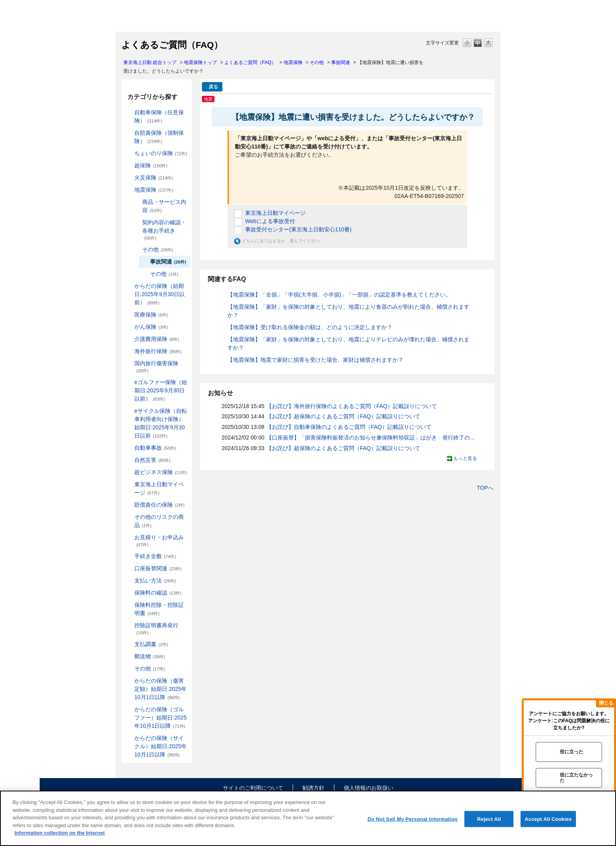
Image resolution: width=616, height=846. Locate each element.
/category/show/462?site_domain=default (129, 681)
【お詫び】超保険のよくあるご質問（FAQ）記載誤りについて (343, 416)
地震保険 (293, 62)
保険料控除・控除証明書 (159, 609)
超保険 (151, 165)
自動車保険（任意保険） (159, 116)
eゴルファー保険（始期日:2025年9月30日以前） (161, 390)
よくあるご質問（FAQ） (250, 62)
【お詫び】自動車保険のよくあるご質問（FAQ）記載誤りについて (349, 427)
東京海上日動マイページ (159, 488)
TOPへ (485, 488)
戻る (213, 87)
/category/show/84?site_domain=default (129, 286)
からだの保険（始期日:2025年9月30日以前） (159, 294)
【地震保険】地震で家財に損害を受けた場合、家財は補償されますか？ (315, 360)
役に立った (572, 752)
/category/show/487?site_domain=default (129, 738)
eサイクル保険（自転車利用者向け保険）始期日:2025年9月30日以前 (161, 423)
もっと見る (465, 458)
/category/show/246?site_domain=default (137, 250)
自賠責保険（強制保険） (159, 137)
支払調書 (151, 644)
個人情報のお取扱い (368, 788)
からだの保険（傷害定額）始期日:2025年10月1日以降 (160, 689)
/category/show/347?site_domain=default (129, 605)
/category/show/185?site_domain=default (129, 133)
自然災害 (152, 460)
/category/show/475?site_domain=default (129, 710)
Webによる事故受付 (270, 221)
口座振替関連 (158, 568)
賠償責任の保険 (159, 505)
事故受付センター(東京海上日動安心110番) (298, 229)
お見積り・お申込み (159, 541)
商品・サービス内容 (164, 206)
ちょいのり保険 (161, 153)
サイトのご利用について (253, 788)
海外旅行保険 (158, 351)
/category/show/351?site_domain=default (129, 625)
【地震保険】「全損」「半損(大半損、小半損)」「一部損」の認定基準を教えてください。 (339, 295)
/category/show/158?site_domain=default (129, 327)
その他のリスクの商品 (159, 521)
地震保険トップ (200, 62)
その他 (317, 62)
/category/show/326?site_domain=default (129, 448)
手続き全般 (155, 556)
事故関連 (341, 62)
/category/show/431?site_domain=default (129, 339)
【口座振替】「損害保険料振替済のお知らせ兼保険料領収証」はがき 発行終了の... (370, 438)
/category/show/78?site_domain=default (129, 363)
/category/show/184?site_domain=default (129, 113)
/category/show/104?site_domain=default (129, 166)
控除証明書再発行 (156, 629)
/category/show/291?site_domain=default (129, 411)
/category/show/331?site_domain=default (129, 472)
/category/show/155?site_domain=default (129, 315)
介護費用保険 (157, 339)
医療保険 (151, 315)
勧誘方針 (313, 788)
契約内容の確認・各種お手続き (164, 230)
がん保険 (151, 327)
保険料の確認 (158, 593)
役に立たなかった (576, 777)
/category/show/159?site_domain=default (129, 460)
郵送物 (150, 656)
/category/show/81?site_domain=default (129, 351)
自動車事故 (155, 448)
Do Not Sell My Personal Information (412, 819)
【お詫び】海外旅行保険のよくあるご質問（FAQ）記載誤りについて (352, 406)
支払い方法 (155, 580)
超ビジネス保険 (161, 472)
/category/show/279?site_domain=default (129, 382)
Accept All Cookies (548, 819)
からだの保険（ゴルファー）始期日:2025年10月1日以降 (160, 718)
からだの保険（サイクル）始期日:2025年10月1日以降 (160, 746)
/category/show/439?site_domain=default (129, 484)
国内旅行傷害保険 (156, 367)
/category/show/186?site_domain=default (129, 153)
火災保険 (154, 178)
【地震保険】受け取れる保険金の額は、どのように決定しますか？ (310, 327)
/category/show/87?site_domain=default (129, 190)
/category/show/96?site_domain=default (129, 178)
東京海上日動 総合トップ (150, 62)
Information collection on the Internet (60, 833)
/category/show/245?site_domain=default (137, 222)
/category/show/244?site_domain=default (137, 202)
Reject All (489, 819)
